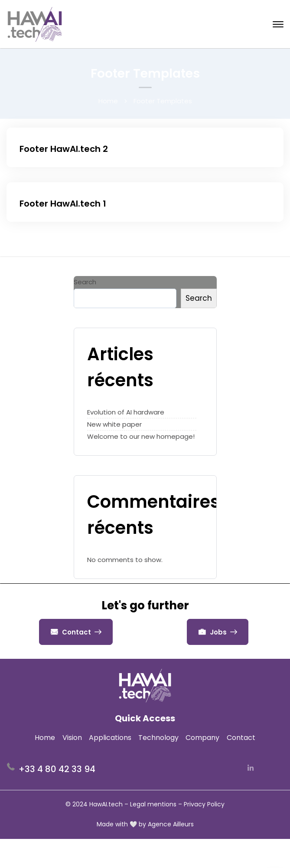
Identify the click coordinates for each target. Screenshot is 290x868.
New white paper (114, 424)
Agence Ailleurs (171, 824)
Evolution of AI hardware (126, 412)
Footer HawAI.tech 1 (63, 204)
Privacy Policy (204, 804)
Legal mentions (153, 804)
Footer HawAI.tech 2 (64, 149)
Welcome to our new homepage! (141, 436)
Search (85, 282)
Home (108, 101)
